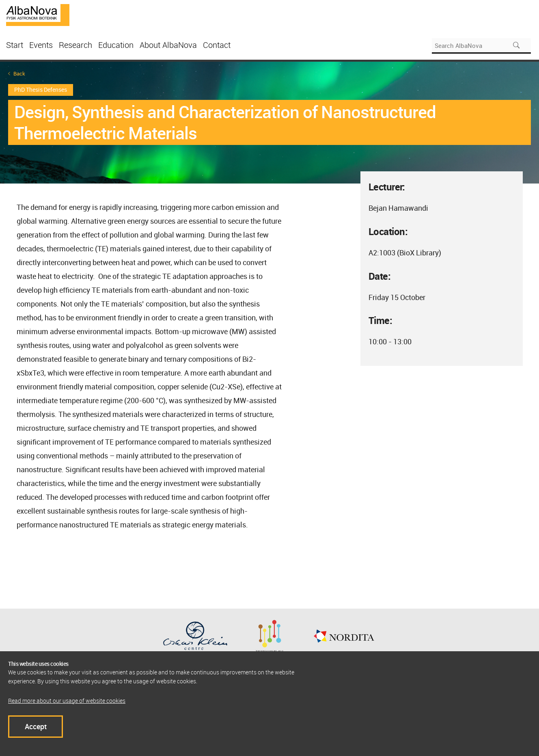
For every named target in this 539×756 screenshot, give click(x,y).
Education (116, 45)
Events (41, 45)
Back (19, 74)
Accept (36, 726)
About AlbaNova (168, 45)
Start (15, 45)
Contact (217, 45)
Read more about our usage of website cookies (67, 701)
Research (75, 45)
